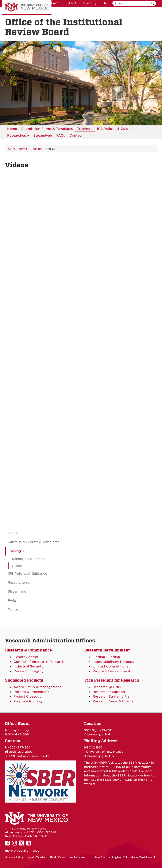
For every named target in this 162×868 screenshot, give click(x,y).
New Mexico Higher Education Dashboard (124, 857)
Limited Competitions (110, 666)
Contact (76, 136)
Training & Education (27, 559)
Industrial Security (28, 666)
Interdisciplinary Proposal (114, 662)
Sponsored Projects (24, 680)
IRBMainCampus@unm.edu (29, 756)
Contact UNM (46, 857)
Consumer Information (75, 857)
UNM (11, 149)
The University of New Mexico (27, 7)
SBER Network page (118, 780)
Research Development (107, 650)
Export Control (26, 657)
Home (12, 129)
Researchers (18, 136)
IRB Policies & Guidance (117, 129)
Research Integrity (28, 671)
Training (85, 130)
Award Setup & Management (37, 687)
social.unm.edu (28, 851)
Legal (30, 857)
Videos (17, 566)
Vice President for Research (112, 680)
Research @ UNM (107, 687)
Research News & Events (113, 701)
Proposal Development (111, 671)
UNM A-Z (52, 3)
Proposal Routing (28, 701)
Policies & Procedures (31, 692)
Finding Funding (106, 657)
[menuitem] (12, 129)
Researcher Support (109, 692)
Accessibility (14, 857)
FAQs (61, 136)
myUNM (70, 3)
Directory (89, 3)
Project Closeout (27, 697)
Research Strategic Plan (112, 697)
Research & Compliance (28, 650)
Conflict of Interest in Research (39, 662)
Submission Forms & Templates (47, 129)
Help (106, 3)
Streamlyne (43, 136)
